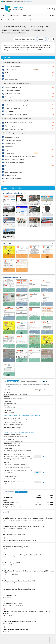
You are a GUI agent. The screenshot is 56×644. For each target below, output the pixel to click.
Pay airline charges (10, 143)
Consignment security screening (14, 178)
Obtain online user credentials (13, 66)
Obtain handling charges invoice (14, 172)
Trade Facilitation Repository (11, 20)
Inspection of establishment (12, 90)
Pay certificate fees (10, 76)
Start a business (29, 20)
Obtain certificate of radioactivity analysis (16, 114)
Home (3, 15)
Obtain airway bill (10, 147)
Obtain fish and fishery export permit (15, 129)
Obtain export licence (11, 97)
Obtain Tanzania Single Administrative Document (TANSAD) (21, 156)
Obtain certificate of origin (12, 79)
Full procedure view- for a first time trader (14, 33)
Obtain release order (11, 169)
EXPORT (5, 30)
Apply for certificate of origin (13, 73)
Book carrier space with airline (13, 140)
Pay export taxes (10, 153)
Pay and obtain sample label (13, 108)
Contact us (51, 15)
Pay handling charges (11, 175)
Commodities (25, 30)
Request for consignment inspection (15, 159)
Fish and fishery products (38, 30)
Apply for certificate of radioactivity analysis (17, 105)
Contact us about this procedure (25, 39)
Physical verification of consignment (15, 163)
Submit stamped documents (13, 166)
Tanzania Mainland (14, 30)
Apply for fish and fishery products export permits (18, 123)
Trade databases (14, 15)
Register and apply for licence (13, 87)
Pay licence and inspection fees (13, 94)
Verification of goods (11, 70)
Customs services (28, 15)
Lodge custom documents (12, 150)
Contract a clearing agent (12, 137)
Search (50, 9)
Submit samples (9, 111)
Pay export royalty (10, 126)
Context (42, 39)
